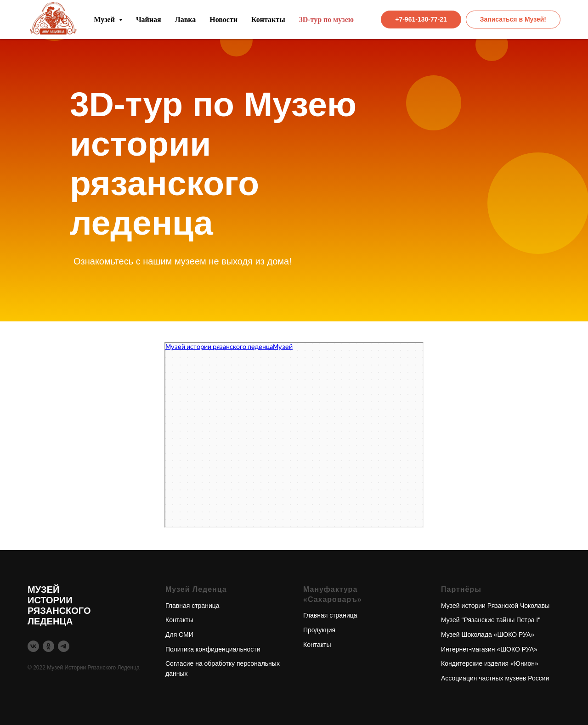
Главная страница (192, 606)
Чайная (149, 20)
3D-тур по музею (326, 20)
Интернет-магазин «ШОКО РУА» (489, 649)
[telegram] (64, 646)
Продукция (319, 630)
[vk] (33, 646)
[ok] (48, 646)
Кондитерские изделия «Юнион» (490, 663)
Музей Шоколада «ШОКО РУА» (488, 635)
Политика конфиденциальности (213, 649)
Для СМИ (179, 635)
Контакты (268, 20)
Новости (223, 20)
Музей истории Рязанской (480, 606)
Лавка (186, 20)
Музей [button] (105, 20)
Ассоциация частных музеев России (495, 678)
